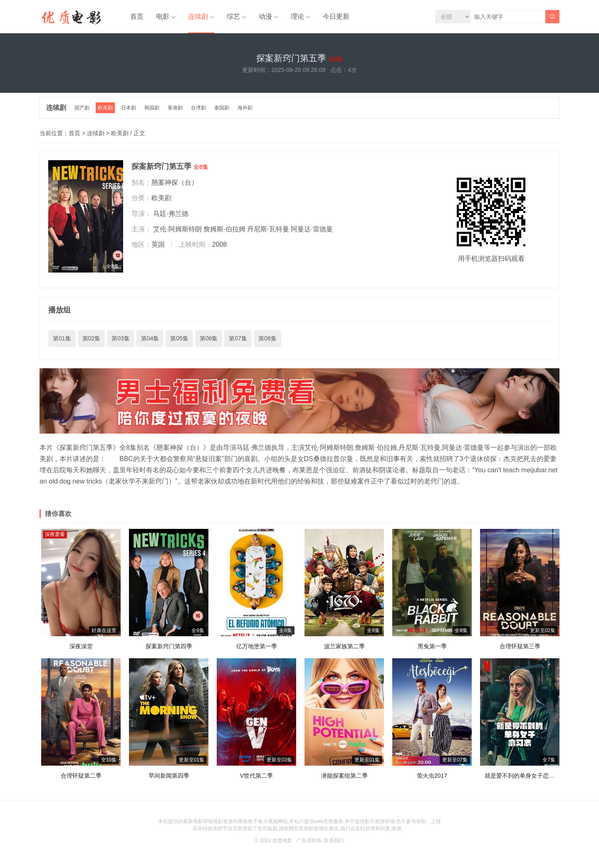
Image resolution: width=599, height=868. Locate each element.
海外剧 (245, 108)
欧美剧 (105, 108)
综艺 (233, 16)
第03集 (121, 338)
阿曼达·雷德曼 (312, 229)
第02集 (92, 338)
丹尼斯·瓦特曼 (268, 229)
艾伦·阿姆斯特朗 (177, 229)
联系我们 (334, 841)
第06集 (209, 338)
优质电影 (282, 841)
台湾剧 (198, 108)
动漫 (265, 16)
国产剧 (82, 108)
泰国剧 (222, 108)
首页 (137, 16)
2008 (220, 244)
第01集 (62, 338)
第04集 (150, 338)
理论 (297, 16)
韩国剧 (152, 108)
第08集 (267, 338)
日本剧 (129, 108)
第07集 (238, 338)
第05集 (179, 338)
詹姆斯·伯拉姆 (224, 229)
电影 (163, 16)
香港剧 (175, 108)
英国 (158, 244)
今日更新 (336, 16)
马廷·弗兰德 (171, 214)
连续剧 (198, 16)
